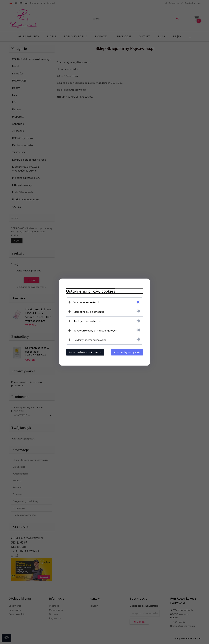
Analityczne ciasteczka (87, 321)
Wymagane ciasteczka (87, 302)
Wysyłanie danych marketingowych (95, 330)
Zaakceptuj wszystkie (127, 352)
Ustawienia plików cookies (91, 291)
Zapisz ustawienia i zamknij (85, 352)
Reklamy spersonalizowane (90, 340)
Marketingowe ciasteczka (89, 312)
